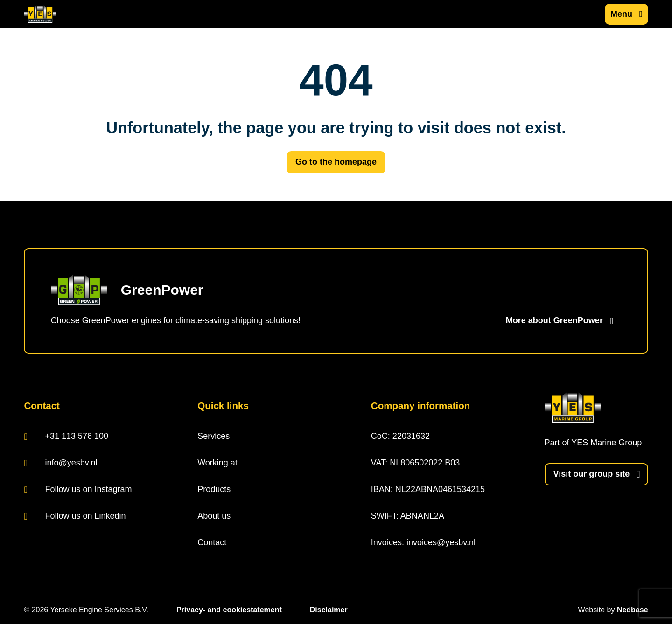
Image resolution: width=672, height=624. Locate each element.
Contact (212, 542)
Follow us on (78, 489)
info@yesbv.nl (60, 463)
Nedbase (633, 610)
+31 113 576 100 (66, 436)
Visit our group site (592, 474)
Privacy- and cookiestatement (229, 610)
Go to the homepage (336, 162)
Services (213, 436)
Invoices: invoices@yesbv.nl (423, 542)
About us (214, 516)
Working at (217, 463)
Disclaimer (329, 610)
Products (214, 489)
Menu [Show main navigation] (621, 14)
